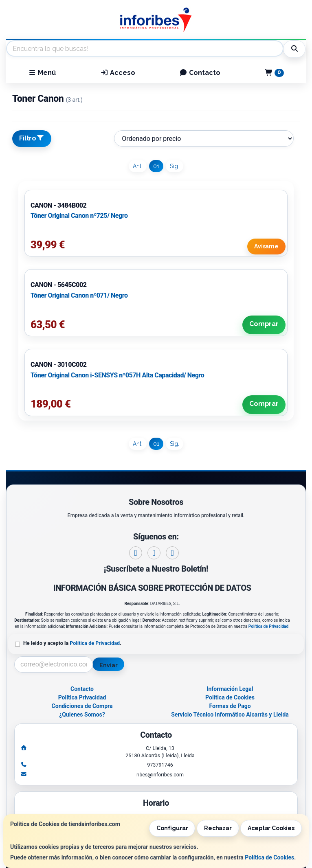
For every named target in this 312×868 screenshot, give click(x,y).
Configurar (172, 828)
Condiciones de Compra (82, 706)
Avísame (266, 246)
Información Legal (230, 689)
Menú (42, 73)
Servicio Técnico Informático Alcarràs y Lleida (230, 715)
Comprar (264, 324)
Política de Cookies (269, 857)
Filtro (32, 138)
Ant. (138, 166)
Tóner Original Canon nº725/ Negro (79, 216)
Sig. (175, 166)
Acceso (118, 73)
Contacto (200, 73)
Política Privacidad (82, 697)
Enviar (108, 665)
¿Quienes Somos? (82, 715)
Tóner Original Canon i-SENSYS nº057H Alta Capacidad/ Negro (117, 375)
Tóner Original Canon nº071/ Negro (79, 295)
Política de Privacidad (268, 626)
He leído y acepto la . (72, 643)
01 (156, 166)
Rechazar (218, 828)
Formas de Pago (230, 706)
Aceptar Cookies (271, 828)
